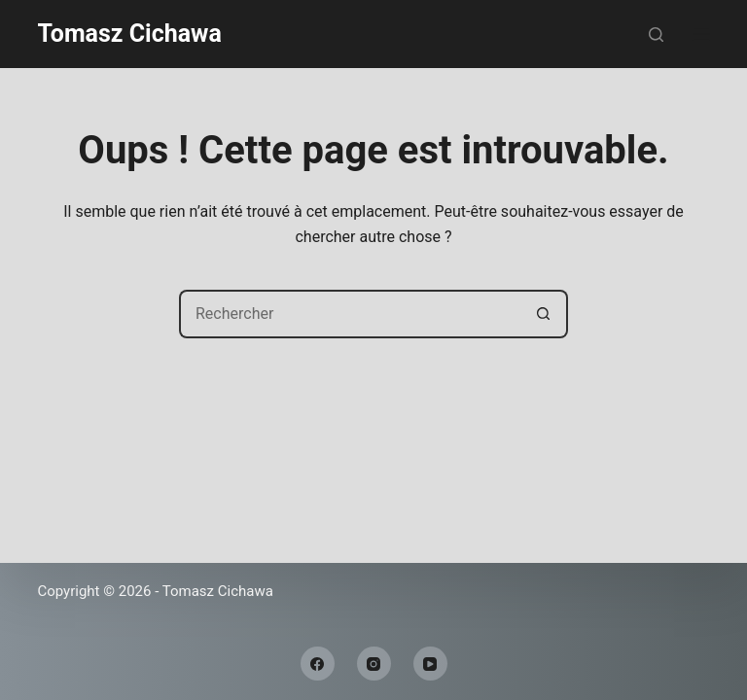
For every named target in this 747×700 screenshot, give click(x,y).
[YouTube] (430, 664)
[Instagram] (374, 664)
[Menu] (701, 34)
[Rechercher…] (349, 314)
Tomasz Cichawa (129, 34)
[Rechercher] (656, 35)
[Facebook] (318, 664)
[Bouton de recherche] (544, 314)
